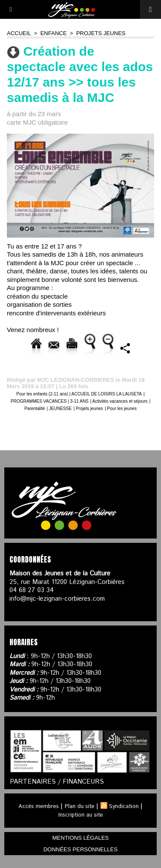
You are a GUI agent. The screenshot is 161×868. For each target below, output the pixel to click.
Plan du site (80, 807)
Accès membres (39, 807)
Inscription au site (81, 815)
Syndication (124, 807)
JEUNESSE (60, 409)
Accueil (19, 33)
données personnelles (80, 849)
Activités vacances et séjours (120, 401)
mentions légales (80, 838)
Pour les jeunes (122, 409)
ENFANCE (53, 33)
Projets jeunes (101, 33)
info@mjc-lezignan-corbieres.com (57, 599)
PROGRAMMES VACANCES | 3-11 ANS (50, 401)
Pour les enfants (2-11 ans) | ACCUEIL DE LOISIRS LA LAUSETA (79, 394)
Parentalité (35, 409)
